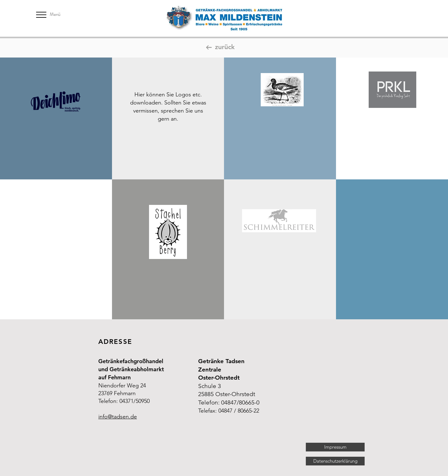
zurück (225, 47)
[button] (41, 15)
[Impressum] (335, 447)
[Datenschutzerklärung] (335, 461)
